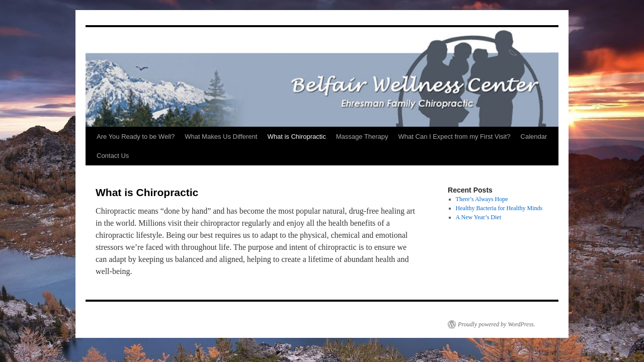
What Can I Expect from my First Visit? (455, 137)
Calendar (534, 137)
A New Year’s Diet (478, 217)
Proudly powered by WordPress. (497, 324)
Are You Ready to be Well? (136, 137)
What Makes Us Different (221, 137)
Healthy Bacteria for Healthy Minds (499, 208)
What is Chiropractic (296, 137)
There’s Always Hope (482, 199)
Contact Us (113, 156)
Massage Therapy (362, 137)
